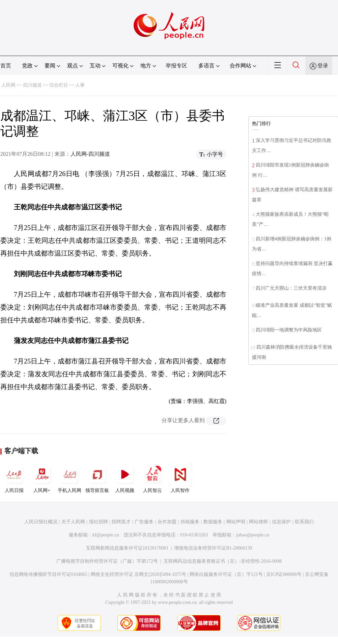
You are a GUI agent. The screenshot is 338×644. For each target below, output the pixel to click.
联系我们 (304, 522)
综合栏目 (59, 85)
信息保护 (281, 522)
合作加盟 (167, 522)
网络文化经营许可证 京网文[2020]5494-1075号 (139, 574)
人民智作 (180, 478)
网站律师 (258, 522)
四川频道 (32, 85)
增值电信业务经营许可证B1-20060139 (213, 548)
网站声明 (236, 522)
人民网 (8, 85)
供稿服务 (190, 522)
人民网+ (42, 478)
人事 (80, 85)
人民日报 (14, 478)
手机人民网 (69, 478)
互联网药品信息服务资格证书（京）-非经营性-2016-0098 (223, 561)
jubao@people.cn (253, 535)
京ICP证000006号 (284, 574)
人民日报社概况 (41, 522)
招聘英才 (121, 522)
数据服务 (213, 522)
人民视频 (125, 478)
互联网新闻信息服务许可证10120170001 (127, 548)
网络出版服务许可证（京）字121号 (226, 574)
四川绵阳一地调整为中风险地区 (289, 330)
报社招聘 (98, 522)
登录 (323, 66)
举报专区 (176, 66)
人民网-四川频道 (90, 154)
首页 (6, 66)
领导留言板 (97, 478)
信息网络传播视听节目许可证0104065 (48, 574)
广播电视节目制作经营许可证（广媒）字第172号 (107, 561)
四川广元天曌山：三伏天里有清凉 (291, 288)
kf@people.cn (106, 535)
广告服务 (144, 522)
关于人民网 (73, 522)
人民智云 (152, 478)
